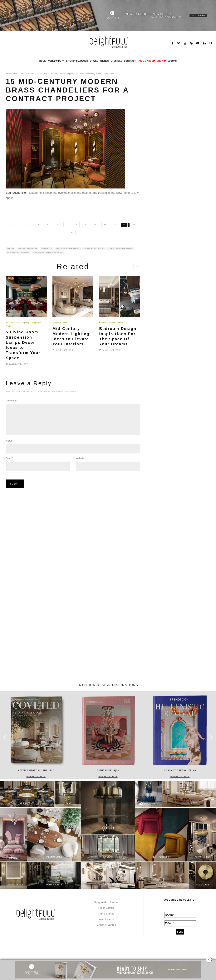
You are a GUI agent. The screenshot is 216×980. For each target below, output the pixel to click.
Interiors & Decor (77, 61)
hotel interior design (68, 249)
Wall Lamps (106, 919)
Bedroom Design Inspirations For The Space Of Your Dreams (118, 336)
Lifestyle (116, 61)
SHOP (161, 61)
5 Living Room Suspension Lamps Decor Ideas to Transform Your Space (23, 345)
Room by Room (146, 61)
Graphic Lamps (106, 925)
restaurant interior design (48, 252)
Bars (23, 74)
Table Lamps (106, 914)
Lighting (71, 74)
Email (9, 464)
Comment (12, 401)
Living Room (36, 323)
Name (10, 447)
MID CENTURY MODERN (18, 252)
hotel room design (94, 249)
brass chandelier (28, 249)
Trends (104, 61)
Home (43, 61)
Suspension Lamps (106, 902)
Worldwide (54, 61)
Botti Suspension (17, 193)
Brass (11, 249)
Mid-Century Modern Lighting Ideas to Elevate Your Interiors (71, 336)
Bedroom (103, 323)
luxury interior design (121, 249)
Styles (94, 61)
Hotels (46, 74)
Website (80, 464)
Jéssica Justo (12, 74)
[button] (211, 738)
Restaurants (109, 74)
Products (10, 326)
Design (39, 74)
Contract (130, 61)
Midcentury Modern (94, 74)
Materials (80, 74)
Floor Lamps (106, 908)
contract (47, 249)
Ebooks (172, 61)
